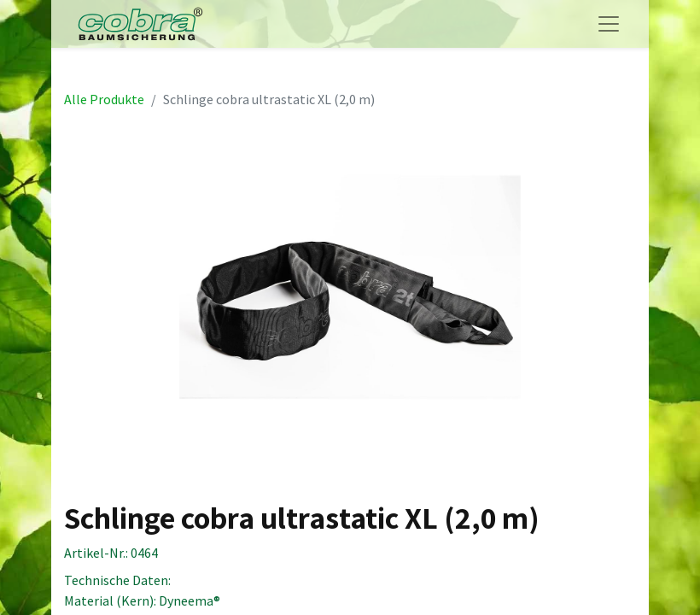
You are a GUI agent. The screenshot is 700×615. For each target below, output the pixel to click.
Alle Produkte (104, 99)
